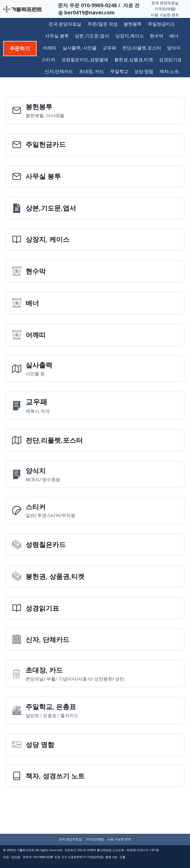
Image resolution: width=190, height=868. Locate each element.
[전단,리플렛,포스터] (95, 440)
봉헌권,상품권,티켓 (134, 60)
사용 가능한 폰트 (165, 15)
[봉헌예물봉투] (95, 110)
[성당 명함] (95, 745)
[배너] (95, 303)
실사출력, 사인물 (80, 48)
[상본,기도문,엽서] (95, 208)
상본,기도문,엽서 (92, 36)
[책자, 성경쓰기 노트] (95, 776)
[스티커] (95, 511)
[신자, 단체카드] (95, 639)
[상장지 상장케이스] (95, 240)
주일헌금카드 (161, 24)
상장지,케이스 (130, 36)
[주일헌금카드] (95, 145)
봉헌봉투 (133, 24)
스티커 (48, 60)
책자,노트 (169, 71)
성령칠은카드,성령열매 (85, 60)
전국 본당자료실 (165, 3)
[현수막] (95, 271)
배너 (174, 36)
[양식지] (95, 406)
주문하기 (20, 48)
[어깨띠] (95, 335)
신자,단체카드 (59, 71)
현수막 (157, 36)
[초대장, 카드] (95, 674)
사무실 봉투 (57, 36)
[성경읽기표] (95, 608)
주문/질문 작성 (103, 24)
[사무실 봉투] (95, 176)
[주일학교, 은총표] (95, 710)
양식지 (174, 48)
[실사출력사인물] (95, 369)
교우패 (109, 48)
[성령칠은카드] (95, 544)
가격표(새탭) (165, 9)
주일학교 (119, 71)
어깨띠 (50, 48)
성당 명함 (144, 71)
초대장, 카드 (92, 71)
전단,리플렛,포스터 (142, 48)
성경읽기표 (170, 60)
